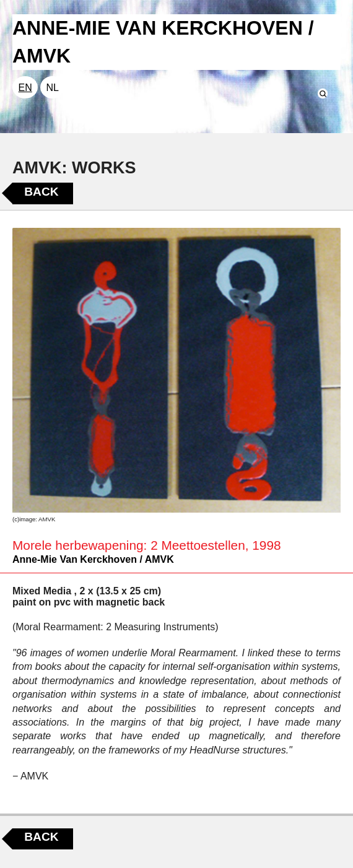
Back (41, 192)
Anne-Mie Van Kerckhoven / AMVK (93, 559)
